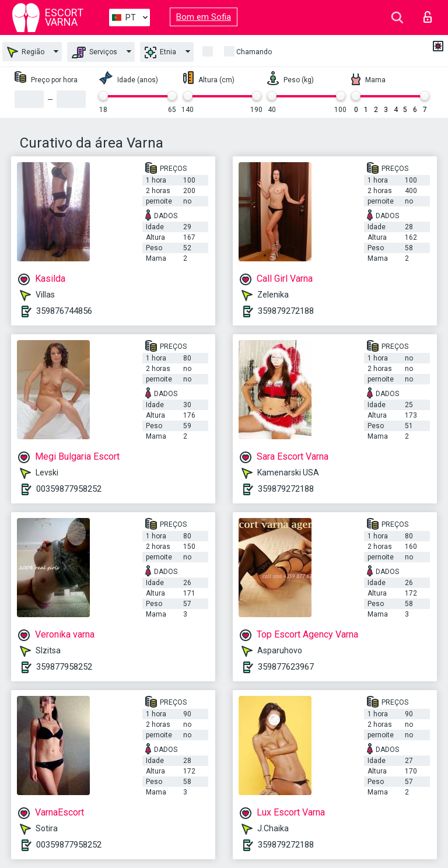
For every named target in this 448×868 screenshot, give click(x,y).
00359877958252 (69, 489)
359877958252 (64, 667)
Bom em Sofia (204, 17)
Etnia (160, 52)
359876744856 (64, 311)
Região (26, 52)
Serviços (94, 52)
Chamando (254, 52)
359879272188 (286, 311)
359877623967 (286, 667)
